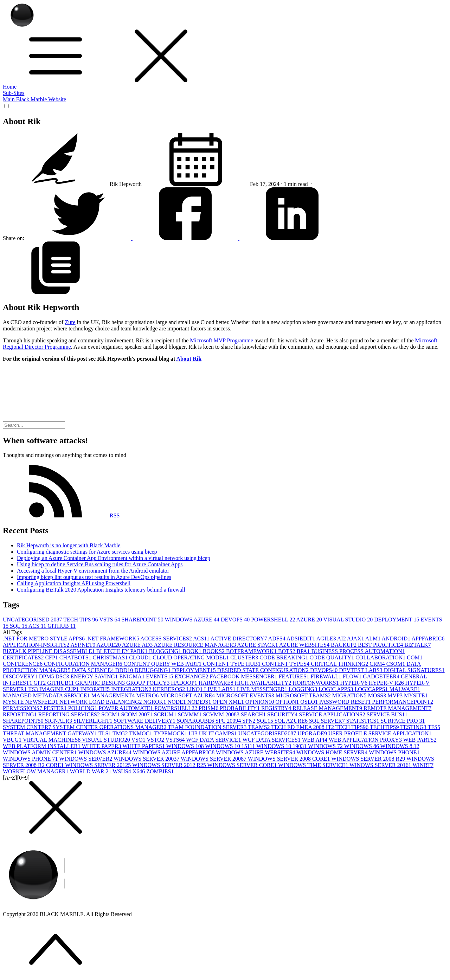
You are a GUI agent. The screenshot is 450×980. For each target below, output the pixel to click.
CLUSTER (245, 657)
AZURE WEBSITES (305, 645)
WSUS (122, 771)
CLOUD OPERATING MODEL (191, 657)
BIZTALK (417, 645)
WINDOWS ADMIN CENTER (40, 752)
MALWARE (405, 689)
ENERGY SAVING (95, 676)
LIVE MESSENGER (263, 689)
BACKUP (344, 645)
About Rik (189, 359)
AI (342, 639)
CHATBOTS (76, 657)
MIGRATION (350, 695)
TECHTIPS (385, 727)
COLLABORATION (381, 657)
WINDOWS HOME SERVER (333, 752)
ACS (38, 626)
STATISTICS (364, 721)
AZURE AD (138, 645)
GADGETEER (382, 676)
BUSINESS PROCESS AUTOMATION (358, 651)
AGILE (327, 639)
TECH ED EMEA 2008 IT (303, 727)
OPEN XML (229, 702)
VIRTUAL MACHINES (52, 740)
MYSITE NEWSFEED (31, 702)
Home (10, 87)
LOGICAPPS (372, 689)
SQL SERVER (328, 721)
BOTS (287, 651)
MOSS (378, 695)
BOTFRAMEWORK (252, 651)
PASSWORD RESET (346, 702)
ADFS (277, 639)
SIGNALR (59, 721)
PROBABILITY (240, 708)
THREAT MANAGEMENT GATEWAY (51, 733)
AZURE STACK (258, 645)
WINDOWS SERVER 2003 (147, 759)
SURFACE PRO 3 (403, 721)
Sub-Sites (14, 93)
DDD (125, 670)
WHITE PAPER (102, 746)
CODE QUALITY (332, 657)
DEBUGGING (153, 670)
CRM (378, 664)
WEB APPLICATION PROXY (366, 740)
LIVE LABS (220, 689)
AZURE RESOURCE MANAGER (195, 645)
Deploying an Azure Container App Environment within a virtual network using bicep (114, 558)
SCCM (111, 714)
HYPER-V (355, 683)
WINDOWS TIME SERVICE (314, 765)
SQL (19, 626)
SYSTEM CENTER (28, 727)
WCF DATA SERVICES (272, 740)
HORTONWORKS (316, 683)
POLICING (83, 708)
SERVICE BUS (387, 714)
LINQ (195, 689)
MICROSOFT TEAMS (304, 695)
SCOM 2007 (137, 714)
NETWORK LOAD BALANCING (101, 702)
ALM (374, 639)
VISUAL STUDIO (349, 620)
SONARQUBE (196, 721)
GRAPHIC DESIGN (101, 683)
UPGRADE (313, 733)
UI (194, 733)
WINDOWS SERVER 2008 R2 (369, 759)
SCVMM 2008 (222, 714)
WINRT (423, 765)
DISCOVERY (21, 676)
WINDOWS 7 (326, 746)
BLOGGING (166, 651)
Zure (70, 322)
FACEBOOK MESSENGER (244, 676)
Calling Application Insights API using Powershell (74, 583)
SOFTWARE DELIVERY (145, 721)
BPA (304, 651)
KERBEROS (170, 689)
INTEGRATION (132, 689)
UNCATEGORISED (33, 620)
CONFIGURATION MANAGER (84, 664)
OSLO (310, 702)
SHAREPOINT (143, 620)
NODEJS (200, 702)
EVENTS (160, 676)
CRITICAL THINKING (340, 664)
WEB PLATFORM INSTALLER (42, 746)
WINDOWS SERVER (86, 759)
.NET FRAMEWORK (113, 639)
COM (414, 657)
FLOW (353, 676)
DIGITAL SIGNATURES (414, 670)
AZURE (310, 620)
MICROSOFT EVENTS (246, 695)
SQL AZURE (292, 721)
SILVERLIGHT (94, 721)
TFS (434, 727)
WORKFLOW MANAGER (36, 771)
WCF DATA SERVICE (214, 740)
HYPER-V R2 (387, 683)
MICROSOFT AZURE (188, 695)
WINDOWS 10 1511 (231, 746)
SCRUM (166, 714)
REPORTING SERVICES (70, 714)
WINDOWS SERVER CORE (243, 765)
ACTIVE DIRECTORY (239, 639)
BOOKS (214, 651)
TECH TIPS (81, 620)
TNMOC (141, 733)
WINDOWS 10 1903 (282, 746)
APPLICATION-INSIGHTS (37, 645)
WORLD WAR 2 (91, 771)
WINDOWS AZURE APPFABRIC (174, 752)
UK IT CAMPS (219, 733)
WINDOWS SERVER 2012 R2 (170, 765)
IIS (34, 689)
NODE (177, 702)
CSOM (396, 664)
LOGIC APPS (336, 689)
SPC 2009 (229, 721)
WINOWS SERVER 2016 (381, 765)
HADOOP (185, 683)
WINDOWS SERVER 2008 (214, 759)
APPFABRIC (428, 639)
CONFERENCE (23, 664)
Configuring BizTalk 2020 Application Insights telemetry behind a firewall (101, 590)
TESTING (414, 727)
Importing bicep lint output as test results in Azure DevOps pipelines (94, 577)
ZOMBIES (160, 771)
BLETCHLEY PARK (123, 651)
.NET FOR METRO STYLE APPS (44, 639)
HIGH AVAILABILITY (264, 683)
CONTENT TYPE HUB (232, 664)
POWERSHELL (274, 620)
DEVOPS (236, 620)
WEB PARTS (420, 740)
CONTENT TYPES (286, 664)
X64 (140, 771)
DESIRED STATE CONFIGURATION (264, 670)
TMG (121, 733)
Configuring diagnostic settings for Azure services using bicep (87, 552)
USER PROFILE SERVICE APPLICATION (380, 733)
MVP (396, 695)
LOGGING (304, 689)
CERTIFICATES (24, 657)
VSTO (156, 740)
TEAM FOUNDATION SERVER (208, 727)
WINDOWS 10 (186, 746)
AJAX (356, 639)
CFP (52, 657)
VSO (139, 740)
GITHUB (62, 626)
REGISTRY (277, 708)
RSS (61, 515)
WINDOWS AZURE (193, 620)
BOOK (192, 651)
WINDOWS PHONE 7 (31, 759)
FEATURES (295, 676)
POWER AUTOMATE (127, 708)
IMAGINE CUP (60, 689)
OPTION (288, 702)
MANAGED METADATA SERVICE (47, 695)
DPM (47, 676)
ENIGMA (133, 676)
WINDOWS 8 (362, 746)
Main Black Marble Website (34, 99)
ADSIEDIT (301, 639)
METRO (148, 695)
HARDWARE (217, 683)
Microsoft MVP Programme (221, 340)
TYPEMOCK (171, 733)
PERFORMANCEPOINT (403, 702)
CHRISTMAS (111, 657)
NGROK (156, 702)
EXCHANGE (192, 676)
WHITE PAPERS (144, 746)
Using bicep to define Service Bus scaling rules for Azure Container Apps (100, 564)
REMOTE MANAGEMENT (397, 708)
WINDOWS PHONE (394, 752)
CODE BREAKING (284, 657)
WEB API (315, 740)
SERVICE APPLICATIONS (333, 714)
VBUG (13, 740)
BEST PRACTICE (381, 645)
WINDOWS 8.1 (400, 746)
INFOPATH (96, 689)
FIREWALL (327, 676)
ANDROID (397, 639)
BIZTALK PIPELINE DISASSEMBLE (50, 651)
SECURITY (283, 714)
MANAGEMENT (114, 695)
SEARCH (254, 714)
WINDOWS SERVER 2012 (99, 765)
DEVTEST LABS (361, 670)
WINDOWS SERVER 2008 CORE (290, 759)
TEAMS (259, 727)
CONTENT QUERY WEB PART (163, 664)
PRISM (209, 708)
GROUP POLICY (149, 683)
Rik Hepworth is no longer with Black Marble (69, 545)
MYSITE (416, 695)
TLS (105, 733)
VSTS (110, 620)
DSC (63, 676)
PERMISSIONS (23, 708)
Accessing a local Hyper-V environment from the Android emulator (93, 571)
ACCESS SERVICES (167, 639)
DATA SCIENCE (93, 670)
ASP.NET (83, 645)
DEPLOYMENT (397, 620)
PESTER (56, 708)
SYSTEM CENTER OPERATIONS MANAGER (110, 727)
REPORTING (21, 714)
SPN (249, 721)
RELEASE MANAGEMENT (328, 708)
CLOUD (141, 657)
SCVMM (191, 714)
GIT (41, 683)
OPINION (261, 702)
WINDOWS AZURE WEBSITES (256, 752)
